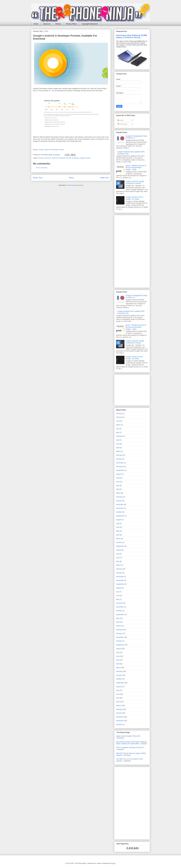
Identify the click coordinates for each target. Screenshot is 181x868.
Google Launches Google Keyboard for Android (135, 182)
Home (36, 24)
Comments (122, 124)
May (118, 432)
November (120, 467)
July (118, 429)
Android (41, 158)
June (118, 421)
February (119, 436)
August (119, 474)
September (120, 470)
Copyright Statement (90, 24)
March (118, 425)
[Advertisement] (123, 251)
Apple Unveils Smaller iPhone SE (128, 736)
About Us (47, 24)
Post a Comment (41, 168)
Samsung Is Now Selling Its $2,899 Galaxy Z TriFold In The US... (132, 36)
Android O (48, 158)
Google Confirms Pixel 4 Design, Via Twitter (134, 198)
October (119, 512)
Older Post (104, 178)
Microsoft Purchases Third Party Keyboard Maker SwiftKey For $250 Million (131, 743)
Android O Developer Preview (54, 150)
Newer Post (38, 178)
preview (88, 158)
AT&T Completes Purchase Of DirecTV (130, 747)
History (58, 24)
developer (75, 158)
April (118, 448)
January (119, 413)
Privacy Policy (71, 24)
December (120, 463)
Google (41, 150)
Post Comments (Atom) (75, 185)
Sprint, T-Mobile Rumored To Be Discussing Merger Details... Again (136, 168)
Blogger (113, 863)
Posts (120, 120)
